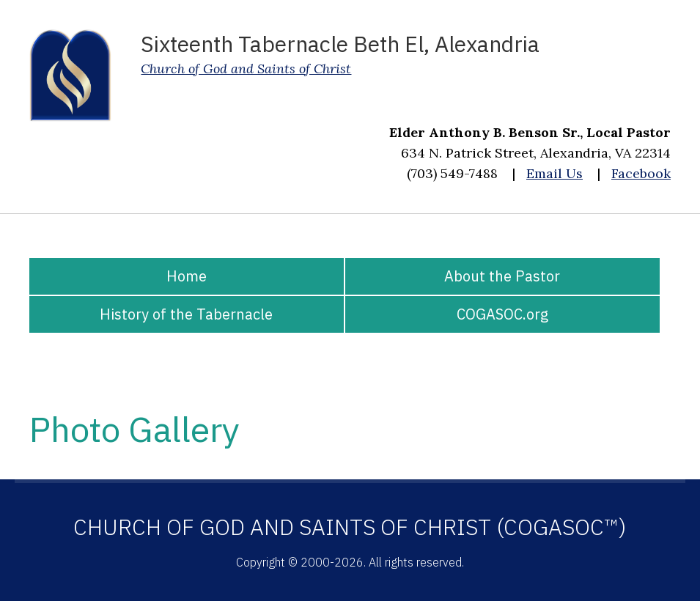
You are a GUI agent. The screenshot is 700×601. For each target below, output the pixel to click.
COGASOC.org (502, 314)
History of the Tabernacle (186, 314)
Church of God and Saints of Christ (246, 69)
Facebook (641, 173)
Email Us (555, 173)
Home (187, 276)
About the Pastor (502, 276)
